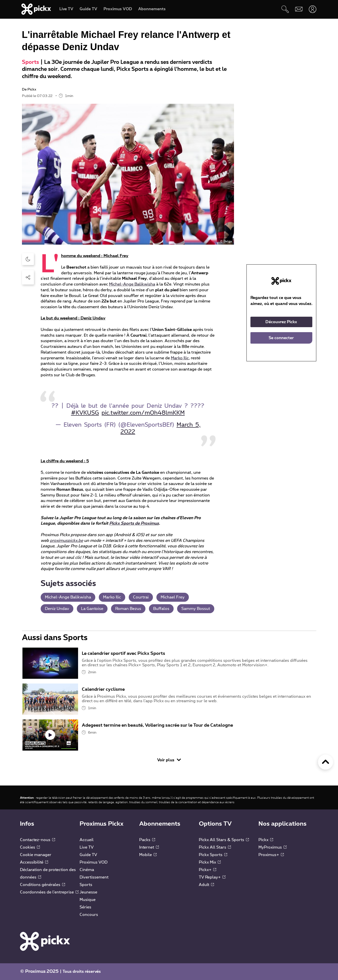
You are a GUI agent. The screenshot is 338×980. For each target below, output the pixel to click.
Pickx (266, 840)
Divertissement (94, 877)
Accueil (87, 840)
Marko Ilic (180, 358)
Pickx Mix (210, 862)
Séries (85, 907)
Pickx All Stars (215, 847)
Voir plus (169, 760)
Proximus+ (271, 855)
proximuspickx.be (66, 541)
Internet (149, 847)
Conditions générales (43, 885)
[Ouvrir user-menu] (312, 9)
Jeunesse (88, 892)
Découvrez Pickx (281, 322)
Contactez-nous (38, 840)
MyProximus (273, 847)
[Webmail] (299, 9)
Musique (88, 900)
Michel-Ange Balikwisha (132, 284)
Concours (89, 915)
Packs (147, 840)
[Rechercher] (285, 9)
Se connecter (281, 338)
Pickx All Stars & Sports (224, 840)
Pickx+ (208, 870)
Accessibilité (34, 862)
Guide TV (88, 855)
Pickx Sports (213, 855)
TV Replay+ (212, 877)
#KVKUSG (85, 413)
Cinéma (87, 870)
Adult (206, 885)
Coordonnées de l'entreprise (49, 892)
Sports (30, 62)
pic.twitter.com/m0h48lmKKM (143, 413)
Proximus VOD (94, 862)
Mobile (148, 855)
